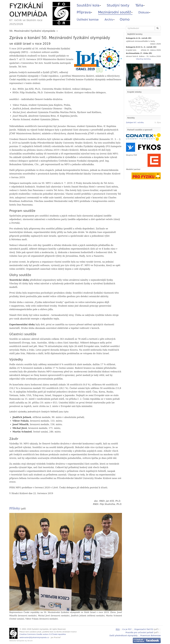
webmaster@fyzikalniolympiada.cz (34, 637)
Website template (17, 641)
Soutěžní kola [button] (89, 5)
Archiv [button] (110, 20)
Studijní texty (118, 5)
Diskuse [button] (144, 12)
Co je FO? (127, 629)
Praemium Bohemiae (150, 635)
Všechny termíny (143, 59)
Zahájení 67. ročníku (135, 122)
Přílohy (15, 508)
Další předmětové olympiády (124, 635)
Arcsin (30, 641)
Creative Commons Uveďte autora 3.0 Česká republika (43, 634)
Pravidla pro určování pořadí (139, 632)
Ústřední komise (88, 20)
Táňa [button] (140, 5)
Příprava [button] (84, 12)
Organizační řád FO (144, 629)
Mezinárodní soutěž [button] (115, 12)
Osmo (125, 19)
